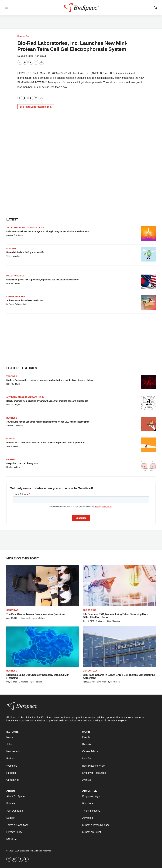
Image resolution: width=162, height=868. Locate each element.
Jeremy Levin (12, 446)
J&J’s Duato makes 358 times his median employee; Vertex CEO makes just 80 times (48, 422)
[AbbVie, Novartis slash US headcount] (148, 303)
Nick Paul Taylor (13, 283)
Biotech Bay (23, 36)
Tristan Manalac (13, 256)
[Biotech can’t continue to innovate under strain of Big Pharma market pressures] (148, 445)
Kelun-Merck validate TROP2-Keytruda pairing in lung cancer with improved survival (48, 231)
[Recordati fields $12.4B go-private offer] (148, 254)
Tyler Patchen (36, 682)
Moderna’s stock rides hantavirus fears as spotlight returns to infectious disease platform (50, 380)
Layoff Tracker (16, 297)
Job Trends (90, 610)
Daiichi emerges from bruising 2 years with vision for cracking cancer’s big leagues (47, 401)
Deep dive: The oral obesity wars (22, 463)
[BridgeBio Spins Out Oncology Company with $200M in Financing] (43, 647)
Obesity (11, 460)
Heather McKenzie (14, 467)
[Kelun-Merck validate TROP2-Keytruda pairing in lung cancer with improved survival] (148, 234)
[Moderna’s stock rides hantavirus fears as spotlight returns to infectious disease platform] (148, 382)
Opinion (11, 439)
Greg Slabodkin (114, 621)
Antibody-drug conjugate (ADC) (25, 228)
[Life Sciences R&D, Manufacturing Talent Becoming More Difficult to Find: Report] (119, 586)
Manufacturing (16, 276)
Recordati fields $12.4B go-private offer (26, 252)
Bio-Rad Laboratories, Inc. (36, 107)
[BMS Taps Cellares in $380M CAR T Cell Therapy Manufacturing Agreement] (119, 647)
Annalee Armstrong (14, 235)
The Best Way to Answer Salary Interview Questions (36, 614)
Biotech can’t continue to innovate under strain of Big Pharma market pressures (46, 443)
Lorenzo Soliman (39, 618)
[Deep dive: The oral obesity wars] (148, 465)
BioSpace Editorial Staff (16, 304)
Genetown (12, 610)
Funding (11, 248)
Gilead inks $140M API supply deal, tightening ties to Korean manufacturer (43, 280)
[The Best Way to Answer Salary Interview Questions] (43, 586)
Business (12, 418)
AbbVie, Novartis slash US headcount (25, 300)
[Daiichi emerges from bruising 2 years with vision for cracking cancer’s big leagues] (148, 403)
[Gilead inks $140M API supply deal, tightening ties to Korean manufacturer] (148, 282)
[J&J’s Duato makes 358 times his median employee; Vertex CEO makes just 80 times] (148, 424)
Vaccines (12, 376)
